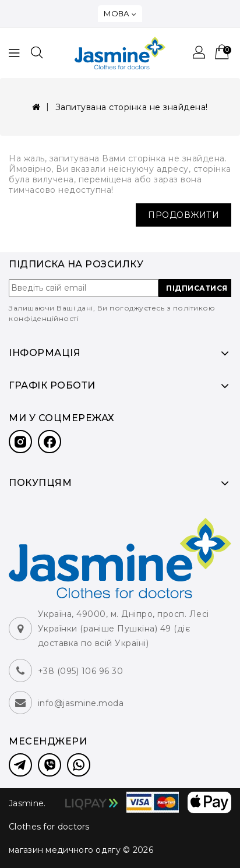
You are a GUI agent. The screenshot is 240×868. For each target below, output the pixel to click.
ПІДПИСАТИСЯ (197, 288)
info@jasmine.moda (81, 703)
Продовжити (183, 215)
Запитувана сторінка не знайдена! (132, 107)
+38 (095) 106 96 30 (81, 671)
